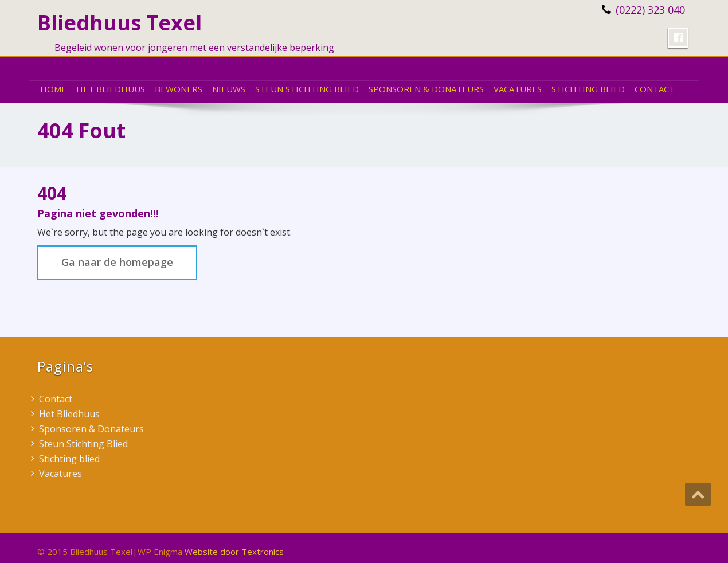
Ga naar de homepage (117, 262)
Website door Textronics (234, 552)
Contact (655, 89)
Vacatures (518, 89)
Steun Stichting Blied (307, 89)
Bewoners (179, 89)
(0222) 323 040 (650, 10)
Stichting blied (588, 89)
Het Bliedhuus (111, 89)
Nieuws (229, 89)
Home (53, 89)
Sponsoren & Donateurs (426, 89)
